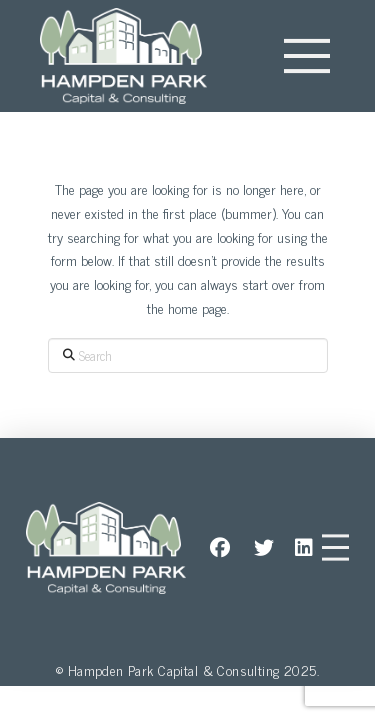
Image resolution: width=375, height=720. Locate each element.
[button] (307, 56)
